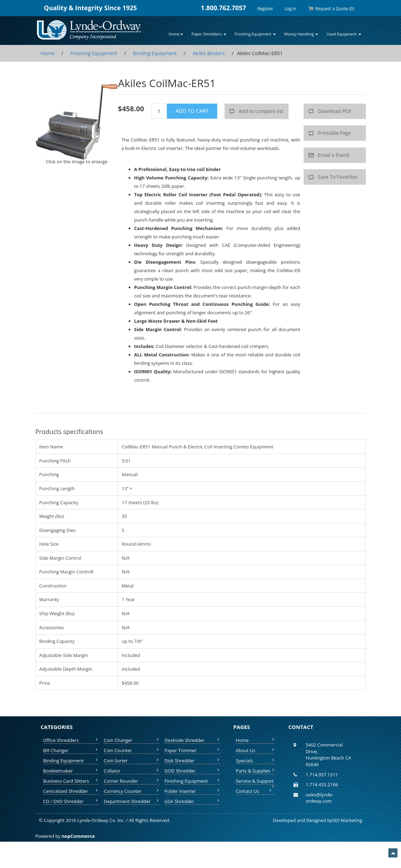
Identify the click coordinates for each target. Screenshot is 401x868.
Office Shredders (71, 740)
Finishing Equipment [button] (255, 34)
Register (265, 9)
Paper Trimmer (192, 750)
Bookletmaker (71, 771)
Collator (132, 771)
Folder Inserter (192, 791)
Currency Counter (132, 791)
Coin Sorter (132, 761)
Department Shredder (132, 801)
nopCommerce (78, 836)
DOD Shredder (192, 771)
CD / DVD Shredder (71, 801)
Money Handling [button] (301, 34)
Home (256, 740)
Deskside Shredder (192, 740)
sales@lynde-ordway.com (320, 798)
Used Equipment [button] (344, 34)
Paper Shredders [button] (209, 34)
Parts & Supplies (256, 771)
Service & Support (256, 781)
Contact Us (254, 791)
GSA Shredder (192, 801)
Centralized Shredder (71, 791)
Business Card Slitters (71, 781)
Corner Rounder (132, 781)
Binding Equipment (71, 761)
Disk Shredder (192, 761)
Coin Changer (132, 740)
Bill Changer (71, 750)
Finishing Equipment (192, 781)
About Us (256, 750)
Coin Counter (132, 750)
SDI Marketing (347, 820)
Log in (290, 9)
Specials (256, 761)
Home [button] (176, 34)
